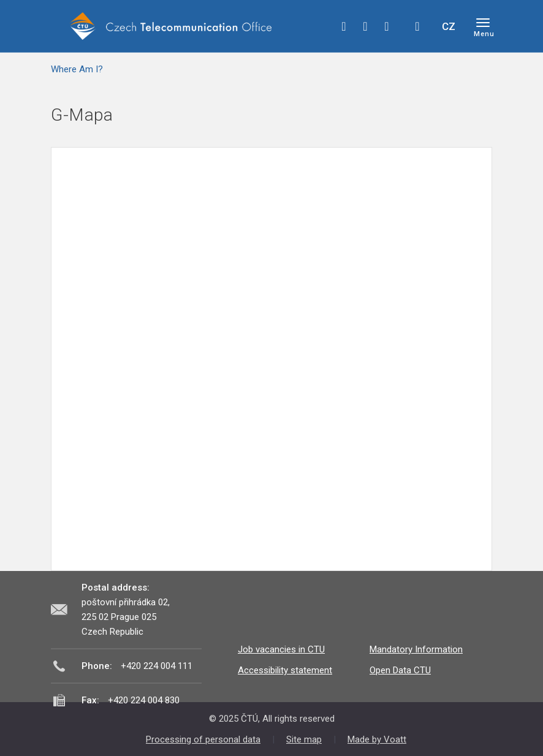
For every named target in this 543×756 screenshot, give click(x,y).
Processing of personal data (203, 739)
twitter (365, 26)
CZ (449, 26)
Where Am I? (77, 69)
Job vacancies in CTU (281, 649)
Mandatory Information (416, 649)
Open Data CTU (400, 670)
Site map (304, 739)
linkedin (387, 26)
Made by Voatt (377, 739)
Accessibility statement (285, 670)
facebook (344, 26)
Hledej (417, 26)
